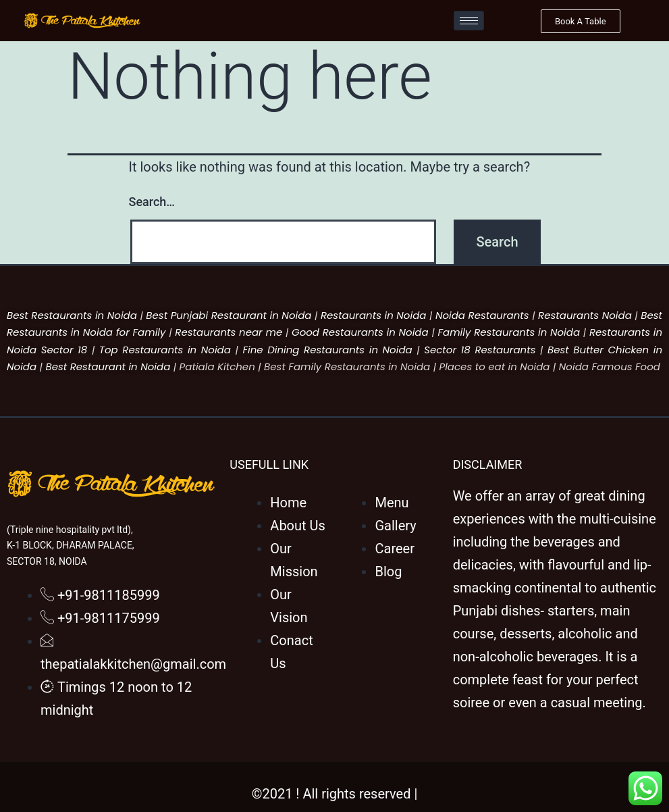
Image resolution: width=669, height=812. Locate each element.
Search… (152, 202)
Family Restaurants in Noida (509, 332)
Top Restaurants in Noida (165, 350)
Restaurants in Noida (374, 315)
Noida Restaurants (482, 315)
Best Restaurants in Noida (72, 315)
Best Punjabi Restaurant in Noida (229, 315)
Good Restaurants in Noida (360, 332)
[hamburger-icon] (469, 21)
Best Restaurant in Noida (108, 366)
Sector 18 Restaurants (480, 350)
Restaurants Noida (585, 315)
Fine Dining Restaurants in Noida (327, 350)
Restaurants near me (229, 332)
